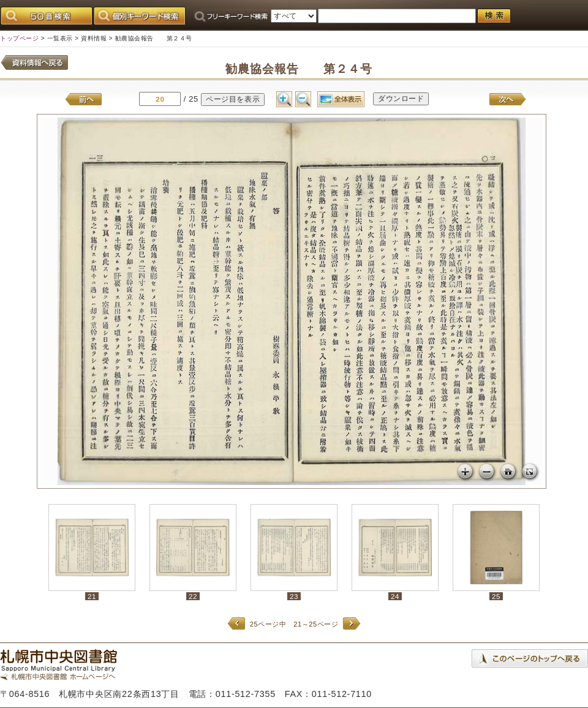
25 (496, 596)
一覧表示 (60, 38)
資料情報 (94, 38)
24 (395, 596)
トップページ (19, 38)
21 (92, 596)
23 (294, 596)
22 (193, 596)
